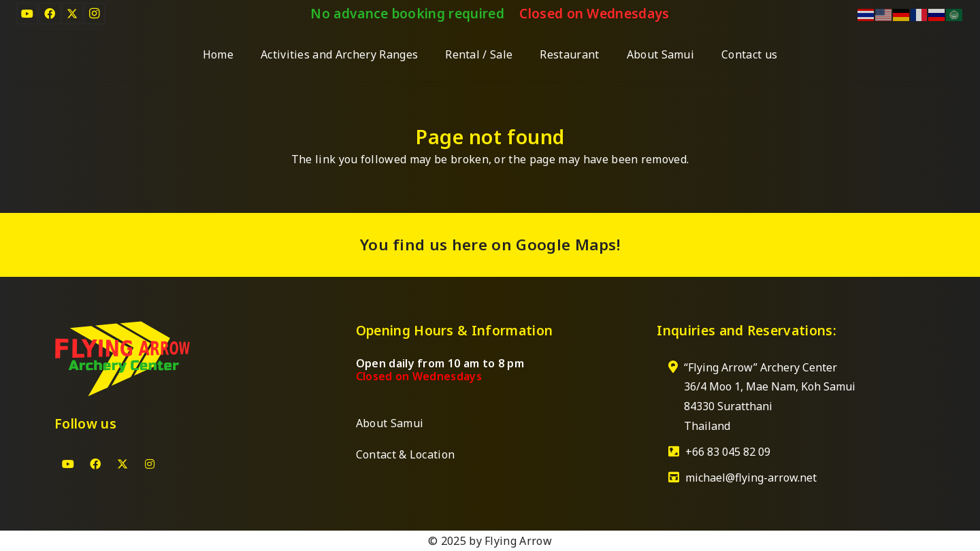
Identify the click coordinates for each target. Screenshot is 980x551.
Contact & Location (406, 454)
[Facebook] (50, 14)
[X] (72, 14)
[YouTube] (27, 14)
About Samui (390, 423)
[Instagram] (95, 14)
